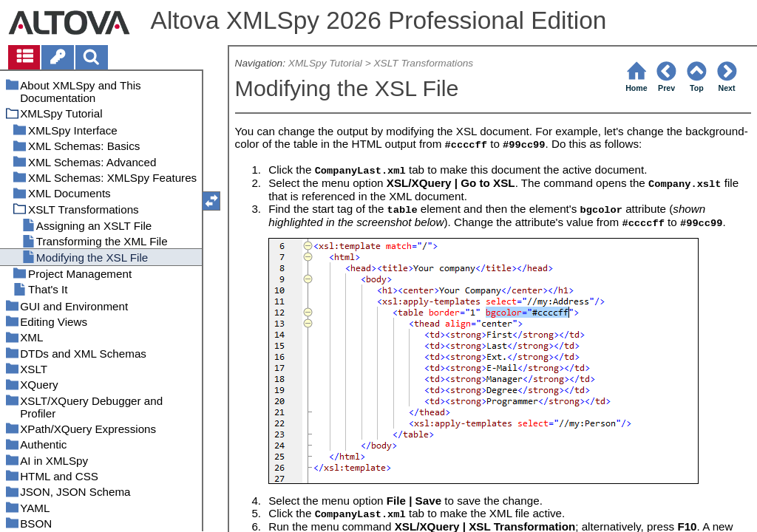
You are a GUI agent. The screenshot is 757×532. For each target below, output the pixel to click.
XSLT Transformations (423, 63)
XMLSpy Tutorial (325, 63)
